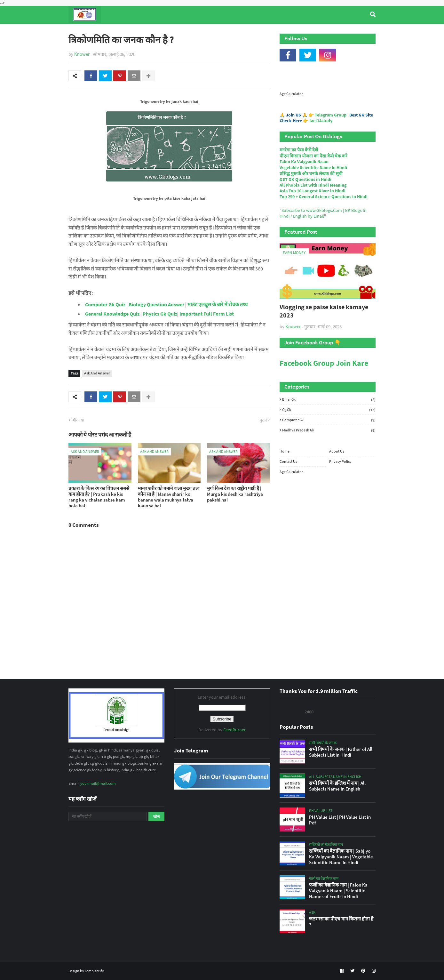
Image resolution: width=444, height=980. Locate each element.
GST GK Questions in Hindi (305, 179)
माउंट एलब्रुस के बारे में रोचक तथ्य (218, 304)
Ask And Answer (97, 373)
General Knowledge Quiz (112, 314)
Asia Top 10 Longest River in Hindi (313, 191)
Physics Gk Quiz (160, 314)
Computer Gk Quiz (105, 304)
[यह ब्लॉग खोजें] (108, 816)
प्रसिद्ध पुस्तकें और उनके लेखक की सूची (311, 173)
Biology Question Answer (157, 304)
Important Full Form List (207, 314)
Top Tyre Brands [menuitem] (115, 32)
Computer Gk (329, 420)
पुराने (263, 420)
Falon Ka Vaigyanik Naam (304, 162)
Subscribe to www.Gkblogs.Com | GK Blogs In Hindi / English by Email (323, 213)
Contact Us (288, 461)
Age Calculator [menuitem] (345, 32)
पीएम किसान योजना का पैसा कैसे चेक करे (313, 156)
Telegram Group (331, 115)
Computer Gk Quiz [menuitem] (225, 32)
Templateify (94, 971)
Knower (82, 54)
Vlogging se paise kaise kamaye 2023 (324, 311)
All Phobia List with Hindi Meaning (313, 185)
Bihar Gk (329, 399)
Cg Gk (329, 410)
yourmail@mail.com (98, 783)
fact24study (321, 121)
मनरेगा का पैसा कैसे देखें (299, 150)
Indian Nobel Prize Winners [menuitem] (287, 32)
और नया (78, 420)
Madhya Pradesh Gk (329, 430)
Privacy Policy (340, 461)
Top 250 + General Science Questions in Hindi (324, 197)
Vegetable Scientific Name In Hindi (313, 167)
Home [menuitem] (80, 32)
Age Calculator (291, 94)
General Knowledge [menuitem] (167, 32)
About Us (337, 451)
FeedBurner (234, 730)
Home (285, 451)
